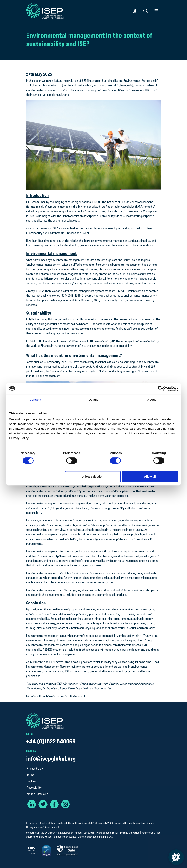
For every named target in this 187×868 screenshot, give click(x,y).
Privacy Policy (35, 769)
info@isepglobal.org (51, 758)
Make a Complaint (37, 794)
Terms (30, 775)
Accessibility (34, 787)
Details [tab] (93, 400)
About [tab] (152, 400)
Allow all (150, 477)
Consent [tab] (36, 400)
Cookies (31, 781)
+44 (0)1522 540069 (51, 741)
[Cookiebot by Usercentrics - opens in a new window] (161, 388)
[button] (135, 11)
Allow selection (93, 477)
